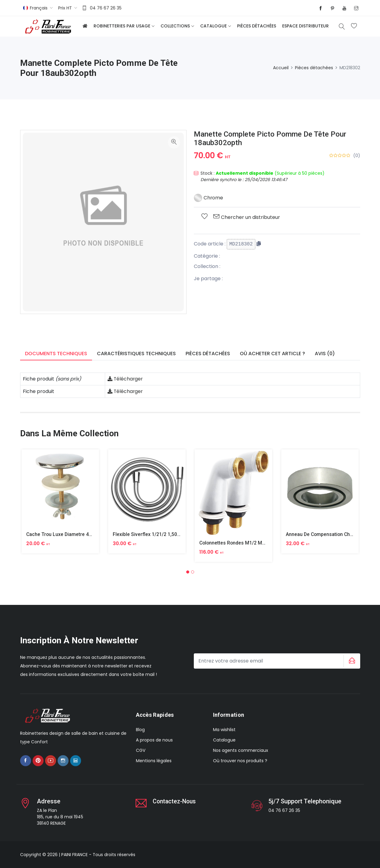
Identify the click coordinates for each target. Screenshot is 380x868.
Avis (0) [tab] (325, 354)
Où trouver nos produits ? (240, 761)
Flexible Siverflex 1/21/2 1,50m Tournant (158, 534)
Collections (175, 26)
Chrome (209, 198)
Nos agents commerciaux (241, 750)
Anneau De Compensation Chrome (325, 534)
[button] (188, 572)
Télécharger (126, 379)
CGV (141, 750)
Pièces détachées (257, 26)
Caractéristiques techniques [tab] (136, 354)
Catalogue (213, 26)
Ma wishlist (224, 730)
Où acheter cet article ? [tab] (272, 354)
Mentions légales (154, 761)
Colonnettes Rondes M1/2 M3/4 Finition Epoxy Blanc (258, 543)
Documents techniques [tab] (56, 354)
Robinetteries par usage (122, 26)
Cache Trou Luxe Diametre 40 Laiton (67, 534)
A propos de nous (154, 740)
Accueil (281, 68)
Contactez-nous (175, 801)
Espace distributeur (305, 26)
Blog (140, 730)
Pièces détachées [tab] (208, 354)
